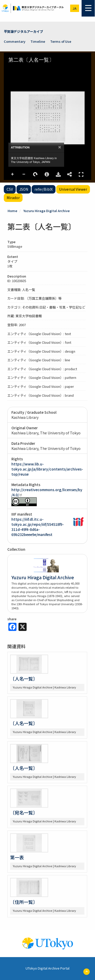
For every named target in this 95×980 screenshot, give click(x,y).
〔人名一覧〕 (24, 679)
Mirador (13, 198)
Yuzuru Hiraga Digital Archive (46, 211)
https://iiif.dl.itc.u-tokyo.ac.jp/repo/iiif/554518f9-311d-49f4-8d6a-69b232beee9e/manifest (38, 527)
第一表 (17, 857)
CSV (10, 189)
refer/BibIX (44, 189)
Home (12, 211)
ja (75, 8)
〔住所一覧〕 (24, 902)
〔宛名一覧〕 (24, 812)
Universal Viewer (73, 189)
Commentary (15, 41)
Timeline (38, 41)
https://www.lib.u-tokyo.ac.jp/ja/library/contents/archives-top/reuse (47, 469)
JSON (24, 189)
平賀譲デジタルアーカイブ (23, 31)
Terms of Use (61, 41)
